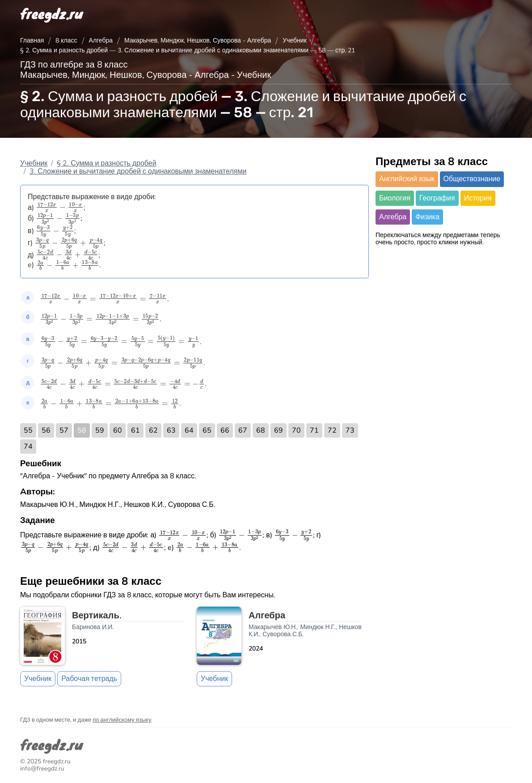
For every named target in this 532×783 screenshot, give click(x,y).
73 (350, 430)
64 (189, 430)
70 (296, 430)
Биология (395, 198)
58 (82, 430)
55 (28, 430)
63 (171, 430)
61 (135, 430)
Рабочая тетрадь (89, 679)
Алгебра (101, 40)
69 (279, 430)
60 (118, 430)
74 (28, 447)
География (437, 198)
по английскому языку (122, 720)
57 (64, 430)
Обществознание (472, 179)
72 (332, 430)
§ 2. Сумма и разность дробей (107, 163)
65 (207, 430)
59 (100, 430)
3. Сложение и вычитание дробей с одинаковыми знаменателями (138, 171)
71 (314, 430)
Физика (427, 217)
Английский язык (407, 179)
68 (261, 430)
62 (153, 430)
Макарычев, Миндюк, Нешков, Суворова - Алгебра (198, 40)
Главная (32, 40)
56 (46, 430)
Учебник (295, 40)
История (478, 198)
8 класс (66, 40)
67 (243, 430)
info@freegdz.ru (42, 768)
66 (225, 430)
